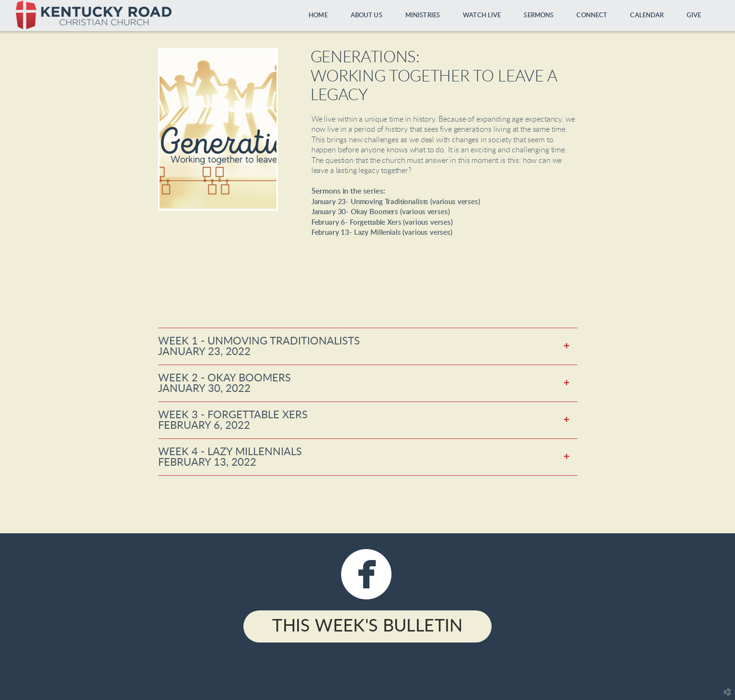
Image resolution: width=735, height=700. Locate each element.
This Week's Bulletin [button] (367, 626)
